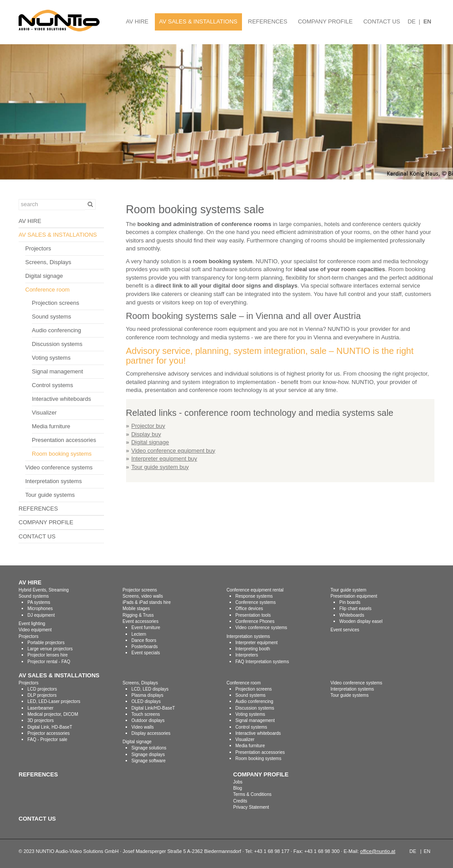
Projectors (38, 248)
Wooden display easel (361, 621)
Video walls (142, 727)
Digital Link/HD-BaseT (153, 708)
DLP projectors (42, 695)
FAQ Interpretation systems (262, 662)
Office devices (249, 609)
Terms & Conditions (252, 794)
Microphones (40, 609)
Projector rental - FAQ (49, 662)
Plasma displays (147, 695)
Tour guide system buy (160, 467)
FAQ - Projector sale (47, 739)
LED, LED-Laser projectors (54, 701)
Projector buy (148, 426)
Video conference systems (59, 467)
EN (427, 21)
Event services (345, 630)
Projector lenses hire (48, 655)
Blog (238, 788)
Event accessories (140, 621)
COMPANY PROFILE (325, 21)
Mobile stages (136, 609)
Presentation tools (253, 615)
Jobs (238, 782)
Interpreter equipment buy (164, 459)
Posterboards (144, 647)
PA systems (39, 602)
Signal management (58, 371)
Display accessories (151, 733)
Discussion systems (57, 344)
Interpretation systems (54, 481)
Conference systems (255, 602)
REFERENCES (268, 21)
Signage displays (148, 755)
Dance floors (144, 640)
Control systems (52, 385)
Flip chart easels (355, 609)
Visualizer (44, 413)
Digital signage (44, 276)
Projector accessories (49, 733)
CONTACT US (382, 21)
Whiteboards (352, 615)
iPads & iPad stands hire (147, 602)
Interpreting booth (253, 649)
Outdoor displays (148, 720)
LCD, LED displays (150, 689)
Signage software (148, 761)
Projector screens (140, 590)
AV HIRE (137, 21)
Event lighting (32, 624)
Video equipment (35, 630)
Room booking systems (62, 454)
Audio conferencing (56, 330)
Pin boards (350, 602)
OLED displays (146, 701)
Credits (240, 801)
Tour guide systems (50, 495)
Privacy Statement (251, 807)
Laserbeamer (40, 708)
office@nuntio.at (378, 851)
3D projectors (40, 720)
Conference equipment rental (255, 590)
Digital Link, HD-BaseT (50, 727)
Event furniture (146, 628)
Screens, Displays (48, 262)
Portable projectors (46, 643)
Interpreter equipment (257, 643)
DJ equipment (41, 615)
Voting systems (51, 358)
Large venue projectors (50, 649)
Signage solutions (149, 748)
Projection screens (56, 303)
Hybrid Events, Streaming (44, 590)
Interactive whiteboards (61, 399)
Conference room (47, 290)
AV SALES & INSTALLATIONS (198, 21)
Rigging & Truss (138, 615)
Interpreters (247, 655)
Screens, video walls (143, 596)
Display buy (146, 434)
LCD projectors (42, 689)
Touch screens (146, 714)
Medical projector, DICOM (53, 714)
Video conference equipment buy (173, 451)
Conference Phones (255, 621)
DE (411, 21)
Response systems (254, 596)
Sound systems (52, 317)
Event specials (146, 653)
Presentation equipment (354, 596)
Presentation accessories (64, 440)
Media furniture (51, 426)
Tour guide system (348, 590)
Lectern (139, 634)
